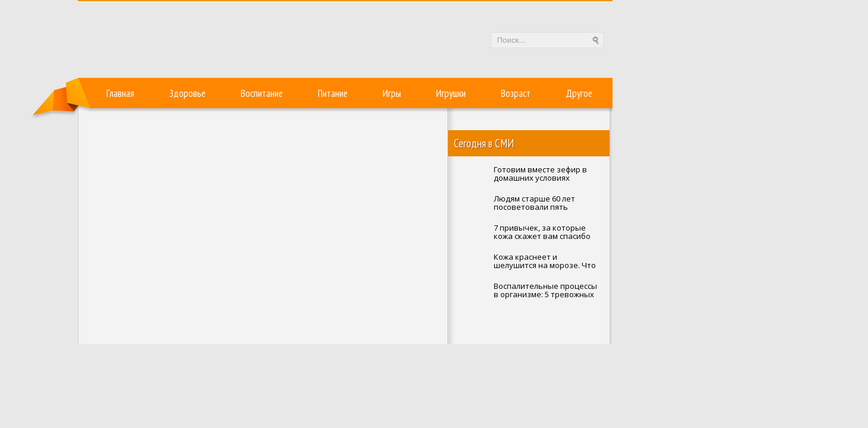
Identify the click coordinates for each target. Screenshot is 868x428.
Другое (579, 93)
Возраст (516, 93)
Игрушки (451, 93)
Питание (333, 93)
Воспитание (262, 93)
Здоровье (187, 93)
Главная (120, 93)
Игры (392, 93)
